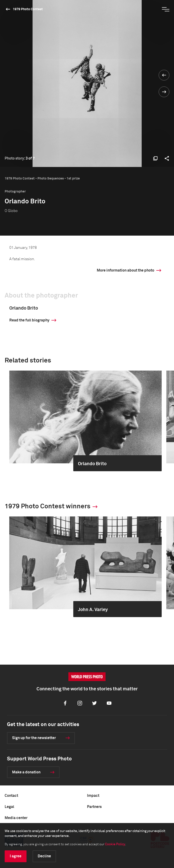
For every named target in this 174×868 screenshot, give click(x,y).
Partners (94, 807)
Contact (11, 796)
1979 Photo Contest (28, 9)
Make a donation (26, 772)
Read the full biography (29, 320)
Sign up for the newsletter (34, 738)
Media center (16, 818)
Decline (44, 856)
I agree (16, 856)
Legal (9, 807)
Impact (93, 796)
